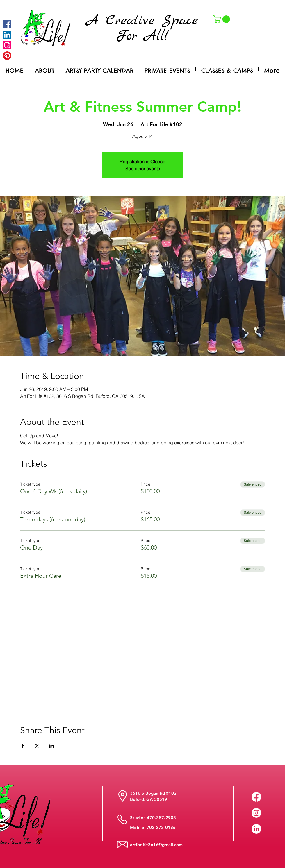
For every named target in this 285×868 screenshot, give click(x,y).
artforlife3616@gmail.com (156, 845)
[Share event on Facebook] (23, 746)
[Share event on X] (37, 746)
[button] (222, 19)
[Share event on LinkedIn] (51, 746)
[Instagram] (7, 45)
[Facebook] (7, 24)
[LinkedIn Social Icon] (7, 35)
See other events (143, 169)
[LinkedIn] (256, 829)
